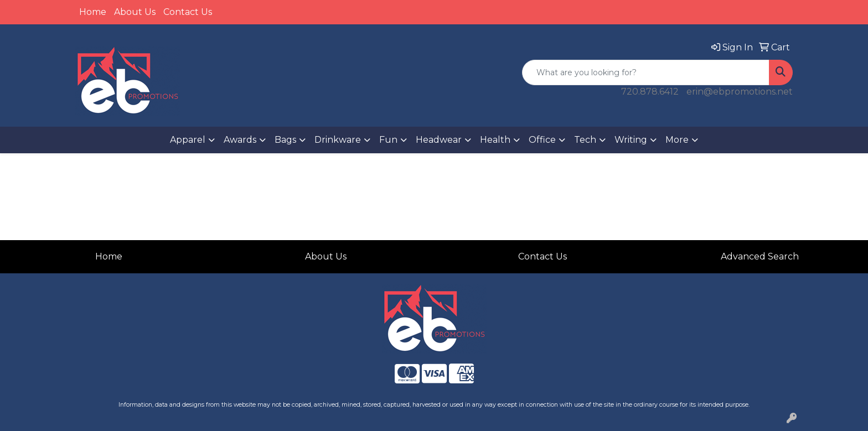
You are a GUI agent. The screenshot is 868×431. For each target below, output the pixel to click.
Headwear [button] (439, 140)
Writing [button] (631, 140)
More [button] (677, 140)
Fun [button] (388, 140)
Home (93, 12)
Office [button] (542, 140)
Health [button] (495, 140)
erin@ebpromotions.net (740, 92)
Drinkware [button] (338, 140)
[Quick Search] (646, 72)
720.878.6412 (650, 92)
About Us (135, 12)
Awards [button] (240, 140)
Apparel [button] (188, 140)
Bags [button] (285, 140)
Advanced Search (760, 256)
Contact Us (188, 12)
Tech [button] (585, 140)
